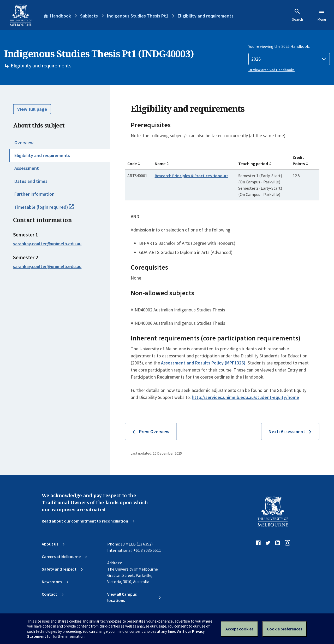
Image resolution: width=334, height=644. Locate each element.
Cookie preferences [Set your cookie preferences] (285, 629)
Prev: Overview (154, 431)
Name (160, 164)
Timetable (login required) (50, 209)
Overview (24, 143)
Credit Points (299, 160)
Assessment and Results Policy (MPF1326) (203, 363)
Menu (322, 15)
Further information (34, 194)
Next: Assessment (287, 431)
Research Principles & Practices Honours (192, 176)
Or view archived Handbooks (272, 70)
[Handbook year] (289, 59)
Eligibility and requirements (42, 155)
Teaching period (253, 164)
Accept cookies (239, 629)
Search (297, 15)
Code (132, 164)
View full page (32, 109)
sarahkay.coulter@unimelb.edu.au (47, 244)
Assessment (27, 168)
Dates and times (31, 181)
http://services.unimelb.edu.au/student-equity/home (245, 397)
